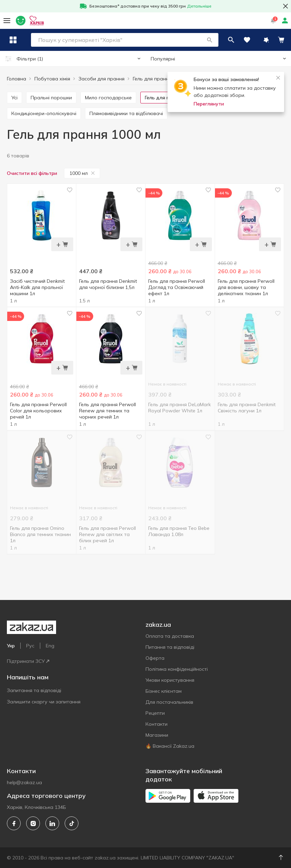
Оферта (155, 658)
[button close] (285, 6)
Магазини (157, 735)
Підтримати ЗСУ (28, 661)
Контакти (157, 724)
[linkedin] (52, 823)
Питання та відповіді (170, 647)
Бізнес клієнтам (164, 691)
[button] (225, 40)
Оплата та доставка (170, 636)
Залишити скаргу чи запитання (44, 702)
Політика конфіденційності (177, 669)
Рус (30, 646)
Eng (50, 646)
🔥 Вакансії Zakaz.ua (170, 746)
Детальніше (199, 6)
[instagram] (33, 823)
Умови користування (170, 680)
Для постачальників (169, 702)
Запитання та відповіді (34, 690)
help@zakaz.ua (24, 782)
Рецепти (155, 713)
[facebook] (14, 823)
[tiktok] (72, 823)
